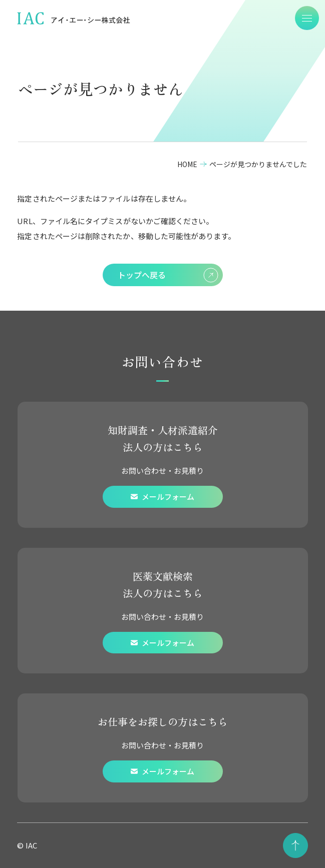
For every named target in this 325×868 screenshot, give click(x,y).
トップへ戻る (168, 275)
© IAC (27, 845)
